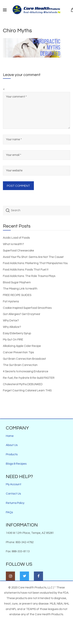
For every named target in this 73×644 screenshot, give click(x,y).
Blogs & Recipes (16, 464)
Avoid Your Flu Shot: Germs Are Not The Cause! (33, 257)
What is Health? (13, 244)
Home (10, 436)
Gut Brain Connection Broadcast (24, 359)
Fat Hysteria (11, 301)
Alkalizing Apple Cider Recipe (22, 346)
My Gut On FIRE (13, 340)
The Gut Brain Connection (20, 365)
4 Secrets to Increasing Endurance (26, 371)
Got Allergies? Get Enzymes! (22, 314)
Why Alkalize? (12, 327)
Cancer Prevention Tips (18, 352)
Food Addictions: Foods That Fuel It (26, 270)
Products (12, 454)
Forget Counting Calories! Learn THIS (27, 391)
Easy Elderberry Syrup (17, 333)
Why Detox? (11, 321)
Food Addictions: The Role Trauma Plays (29, 276)
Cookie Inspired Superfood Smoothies (27, 308)
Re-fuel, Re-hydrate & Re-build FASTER (29, 378)
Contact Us (13, 494)
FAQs (9, 512)
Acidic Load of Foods (16, 238)
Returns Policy (15, 503)
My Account (14, 484)
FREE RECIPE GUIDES (17, 295)
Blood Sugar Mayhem (17, 282)
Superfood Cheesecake (18, 251)
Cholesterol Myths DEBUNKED (23, 384)
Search (8, 210)
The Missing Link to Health (20, 289)
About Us (12, 445)
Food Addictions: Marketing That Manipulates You (35, 263)
